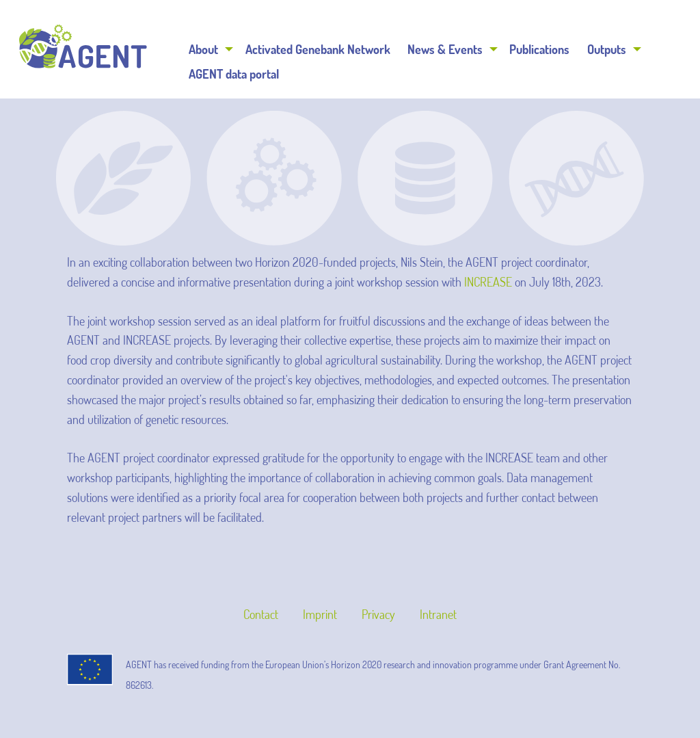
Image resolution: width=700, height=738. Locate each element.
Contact (261, 614)
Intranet (438, 614)
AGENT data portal (234, 74)
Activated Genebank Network (318, 49)
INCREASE (488, 282)
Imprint (320, 614)
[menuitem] (209, 49)
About (203, 49)
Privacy (378, 614)
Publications (539, 49)
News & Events (445, 49)
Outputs (607, 49)
